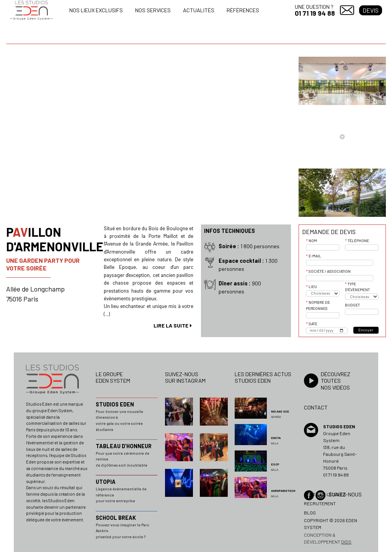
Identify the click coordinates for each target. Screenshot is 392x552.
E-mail (315, 256)
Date (313, 324)
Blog (310, 513)
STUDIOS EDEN (115, 404)
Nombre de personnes (318, 305)
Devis (371, 10)
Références (243, 10)
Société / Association (330, 271)
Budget (352, 305)
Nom (313, 241)
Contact (347, 10)
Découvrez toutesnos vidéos (336, 381)
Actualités (199, 10)
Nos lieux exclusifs (96, 10)
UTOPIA (106, 482)
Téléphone (358, 241)
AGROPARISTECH (283, 491)
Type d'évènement (357, 287)
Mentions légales (325, 494)
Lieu (313, 287)
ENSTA (276, 438)
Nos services (153, 10)
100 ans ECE (280, 411)
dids (346, 542)
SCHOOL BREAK (116, 518)
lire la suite (171, 325)
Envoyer (366, 330)
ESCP (275, 464)
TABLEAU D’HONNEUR (124, 446)
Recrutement (320, 503)
